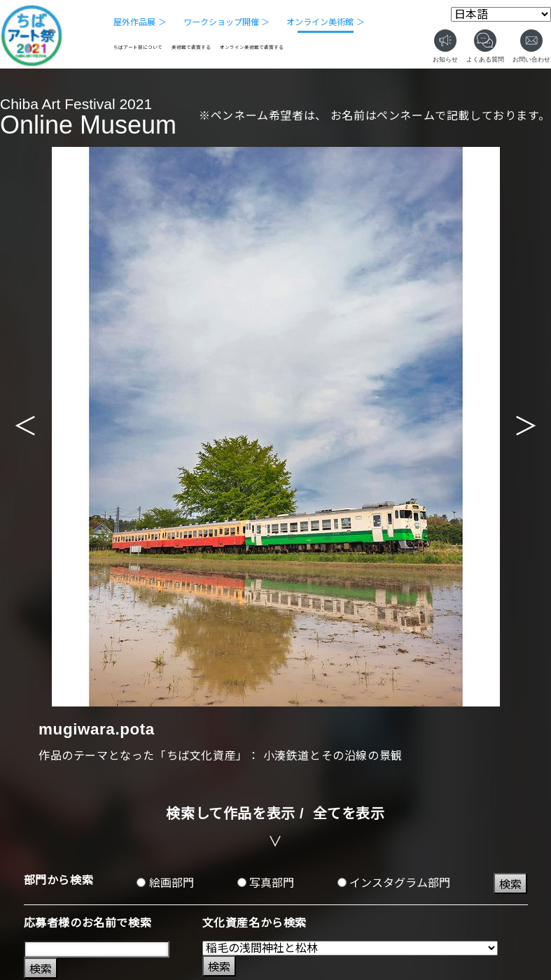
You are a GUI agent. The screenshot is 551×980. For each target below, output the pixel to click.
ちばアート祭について (138, 47)
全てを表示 (349, 814)
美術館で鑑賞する (191, 47)
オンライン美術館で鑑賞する (252, 47)
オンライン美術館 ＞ (325, 22)
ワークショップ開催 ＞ (226, 22)
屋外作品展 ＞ (140, 22)
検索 (510, 885)
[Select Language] (501, 14)
